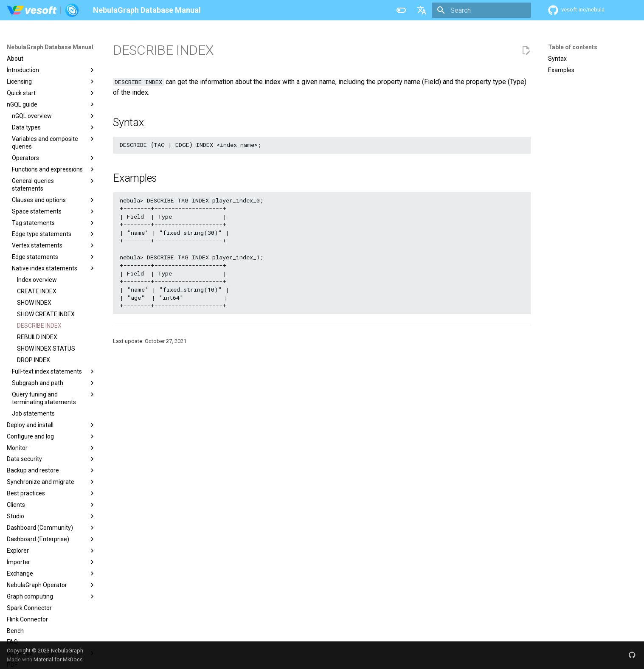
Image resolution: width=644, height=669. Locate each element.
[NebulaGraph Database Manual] (43, 10)
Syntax (557, 59)
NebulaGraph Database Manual (50, 47)
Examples (561, 70)
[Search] (481, 10)
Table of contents (573, 47)
